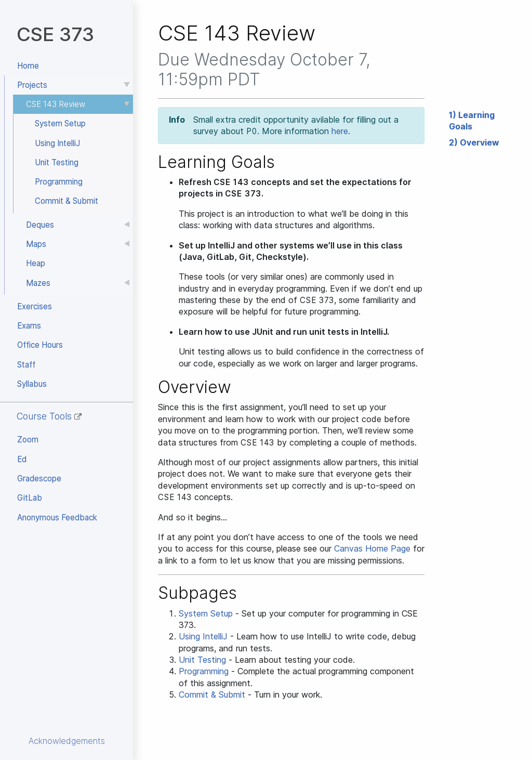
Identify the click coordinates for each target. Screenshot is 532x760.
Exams (29, 326)
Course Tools (49, 416)
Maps (36, 244)
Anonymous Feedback (57, 517)
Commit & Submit (66, 201)
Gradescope (39, 479)
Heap (36, 263)
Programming (59, 182)
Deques (40, 225)
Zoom (28, 440)
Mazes (38, 283)
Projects (32, 85)
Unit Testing (57, 162)
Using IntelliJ (57, 143)
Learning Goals (472, 121)
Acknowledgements (67, 741)
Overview (480, 142)
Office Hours (40, 345)
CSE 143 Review (56, 104)
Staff (26, 365)
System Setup (60, 123)
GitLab (30, 498)
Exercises (35, 306)
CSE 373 (55, 34)
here (340, 131)
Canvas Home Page (372, 548)
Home (28, 66)
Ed (22, 459)
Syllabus (32, 384)
